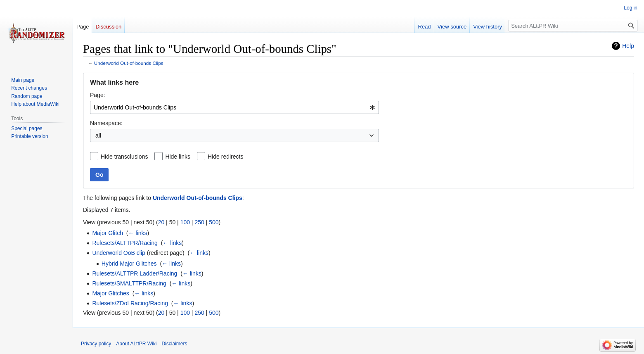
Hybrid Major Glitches (129, 264)
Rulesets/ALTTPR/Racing (125, 243)
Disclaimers (174, 344)
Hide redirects (225, 157)
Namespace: (106, 123)
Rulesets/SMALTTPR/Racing (129, 283)
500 (214, 222)
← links (138, 233)
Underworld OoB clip (118, 253)
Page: (98, 95)
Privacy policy (96, 344)
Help (628, 46)
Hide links (178, 157)
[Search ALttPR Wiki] (573, 26)
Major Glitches (110, 293)
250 (199, 222)
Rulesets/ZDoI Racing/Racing (130, 303)
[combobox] (234, 107)
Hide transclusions (124, 157)
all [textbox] (98, 135)
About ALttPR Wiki (136, 344)
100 (185, 222)
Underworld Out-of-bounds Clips (129, 63)
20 (161, 222)
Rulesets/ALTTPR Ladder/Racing (135, 273)
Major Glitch (108, 233)
